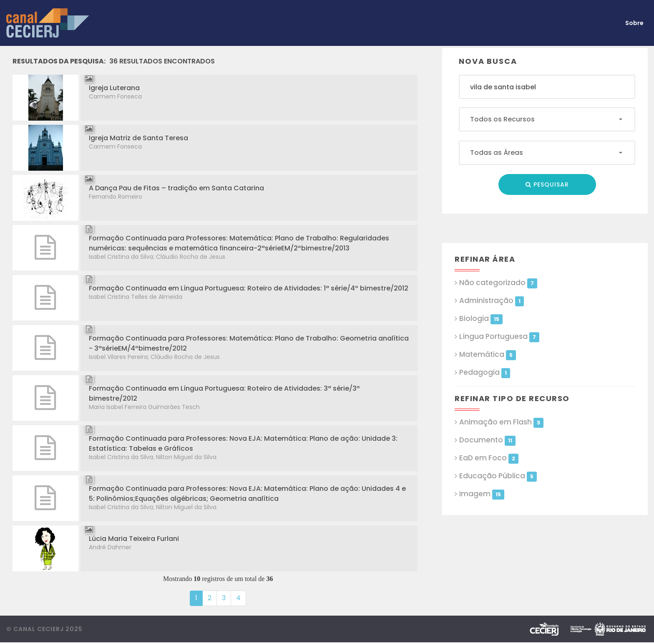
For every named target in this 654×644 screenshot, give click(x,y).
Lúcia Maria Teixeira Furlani (134, 539)
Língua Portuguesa (499, 337)
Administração (491, 301)
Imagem (482, 494)
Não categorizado (498, 283)
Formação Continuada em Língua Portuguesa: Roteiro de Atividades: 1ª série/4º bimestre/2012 (249, 288)
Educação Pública (498, 476)
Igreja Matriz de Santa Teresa (138, 138)
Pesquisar (547, 184)
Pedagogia (484, 373)
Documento (487, 440)
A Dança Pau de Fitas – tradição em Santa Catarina (176, 188)
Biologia (481, 319)
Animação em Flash (501, 422)
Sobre (634, 23)
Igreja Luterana (114, 88)
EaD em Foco (489, 458)
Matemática (487, 355)
